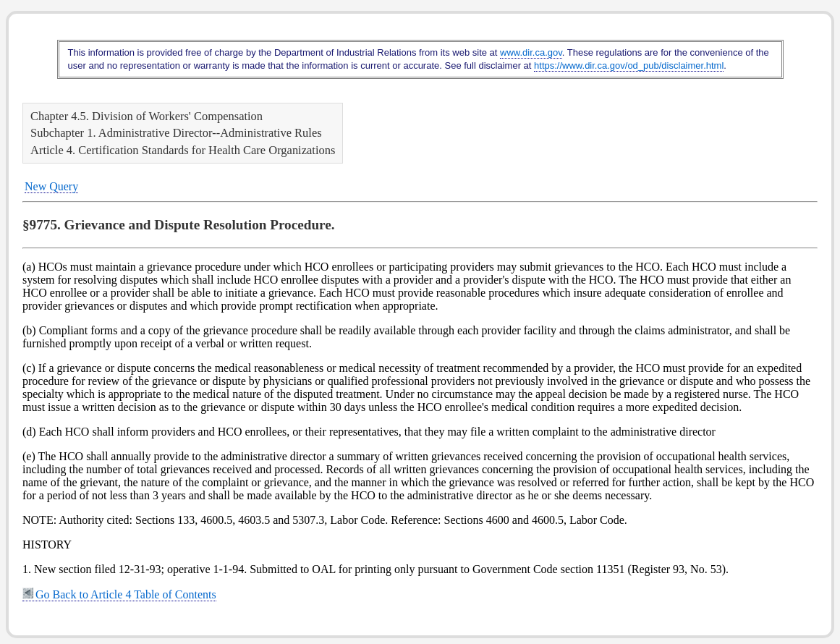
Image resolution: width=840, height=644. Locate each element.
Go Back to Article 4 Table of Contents (119, 594)
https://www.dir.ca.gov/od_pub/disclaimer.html (629, 65)
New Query (51, 186)
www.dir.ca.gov (531, 52)
